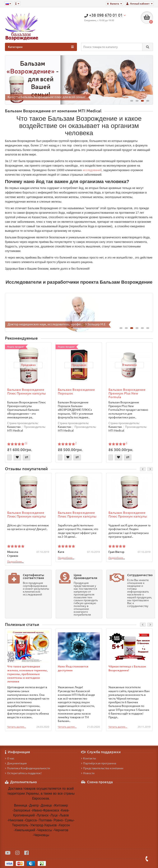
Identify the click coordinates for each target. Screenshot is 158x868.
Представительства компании (102, 768)
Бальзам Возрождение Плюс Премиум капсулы (27, 391)
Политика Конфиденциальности (27, 768)
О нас (10, 758)
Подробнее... (15, 562)
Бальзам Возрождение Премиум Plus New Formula (127, 393)
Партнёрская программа (99, 763)
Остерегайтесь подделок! (23, 773)
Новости (88, 773)
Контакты (89, 758)
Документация (16, 763)
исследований (92, 170)
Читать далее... (17, 727)
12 (26, 443)
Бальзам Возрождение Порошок (76, 391)
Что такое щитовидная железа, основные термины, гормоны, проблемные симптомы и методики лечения (27, 674)
